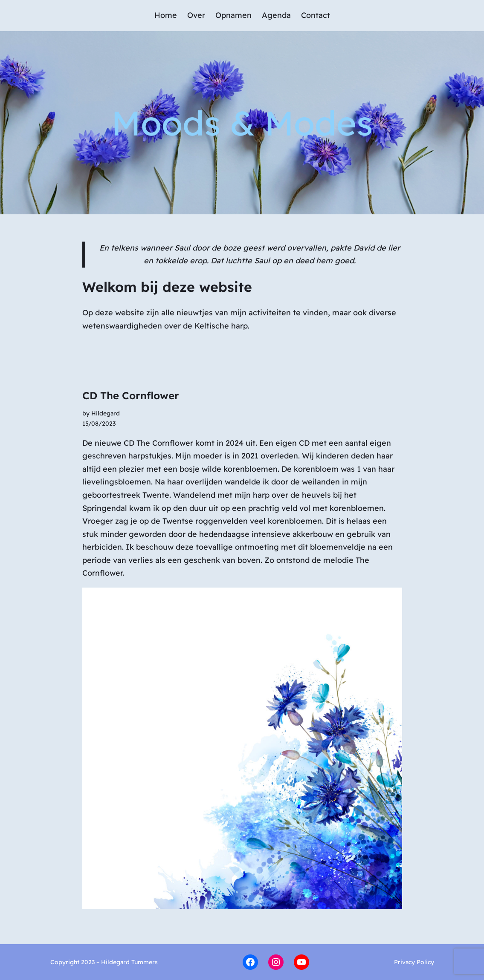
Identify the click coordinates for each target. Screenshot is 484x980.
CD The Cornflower (131, 395)
